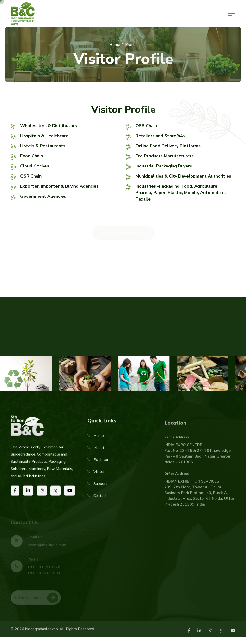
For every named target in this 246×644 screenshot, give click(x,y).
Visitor (96, 479)
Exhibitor (98, 467)
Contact (97, 503)
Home (96, 443)
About (96, 455)
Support (97, 491)
